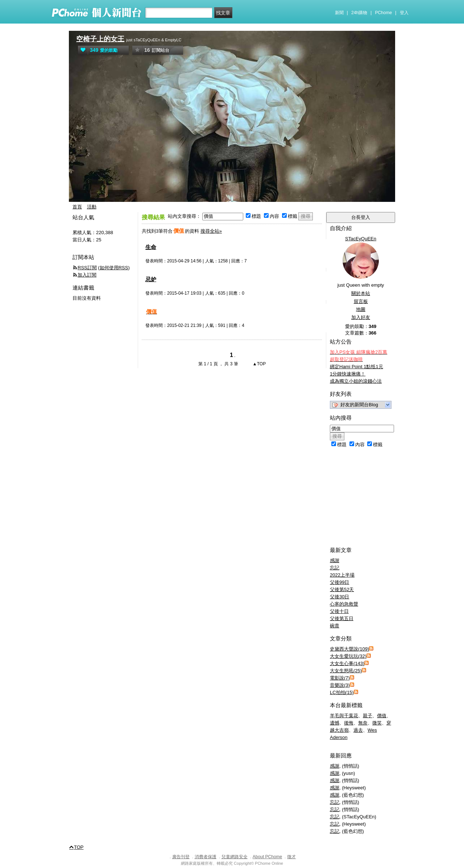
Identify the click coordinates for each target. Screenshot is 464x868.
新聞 (339, 13)
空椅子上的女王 (100, 39)
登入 (404, 13)
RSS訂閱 (87, 268)
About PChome (267, 857)
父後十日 (339, 611)
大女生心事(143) (347, 663)
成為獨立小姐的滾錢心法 (356, 381)
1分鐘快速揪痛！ (348, 374)
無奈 (363, 723)
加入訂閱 (87, 275)
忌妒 (151, 279)
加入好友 (361, 317)
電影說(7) (340, 678)
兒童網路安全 (235, 857)
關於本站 (361, 293)
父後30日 (339, 597)
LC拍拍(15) (342, 692)
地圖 (361, 309)
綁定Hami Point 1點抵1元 (357, 367)
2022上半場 (342, 575)
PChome (383, 13)
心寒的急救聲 (344, 604)
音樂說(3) (340, 685)
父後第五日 (342, 618)
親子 (368, 716)
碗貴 (335, 626)
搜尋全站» (211, 231)
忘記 (335, 568)
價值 (382, 716)
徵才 (291, 857)
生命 (151, 247)
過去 (358, 730)
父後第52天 (342, 589)
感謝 (335, 560)
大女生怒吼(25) (346, 671)
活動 (92, 207)
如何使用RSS (114, 268)
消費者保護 (206, 857)
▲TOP (259, 364)
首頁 (77, 207)
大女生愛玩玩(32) (348, 656)
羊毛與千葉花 (344, 716)
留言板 (361, 301)
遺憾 (335, 723)
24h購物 (359, 13)
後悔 (349, 723)
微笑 (377, 723)
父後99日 (339, 582)
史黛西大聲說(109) (349, 649)
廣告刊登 (181, 857)
